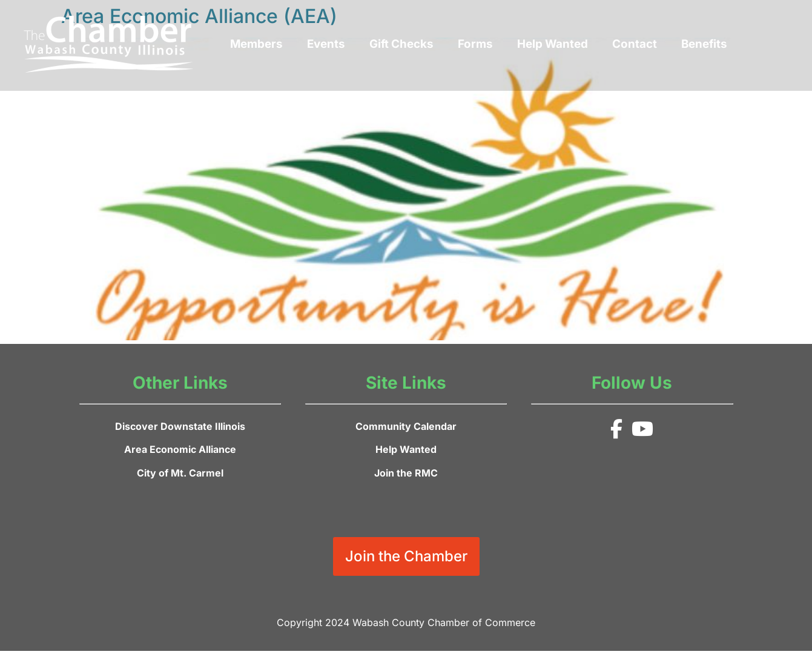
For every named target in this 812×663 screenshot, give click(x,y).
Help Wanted (553, 44)
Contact (635, 44)
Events (326, 44)
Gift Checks (401, 44)
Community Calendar (406, 426)
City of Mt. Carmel (180, 473)
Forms (475, 44)
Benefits (704, 44)
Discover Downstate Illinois (180, 426)
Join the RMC (406, 473)
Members (256, 44)
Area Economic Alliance (180, 449)
